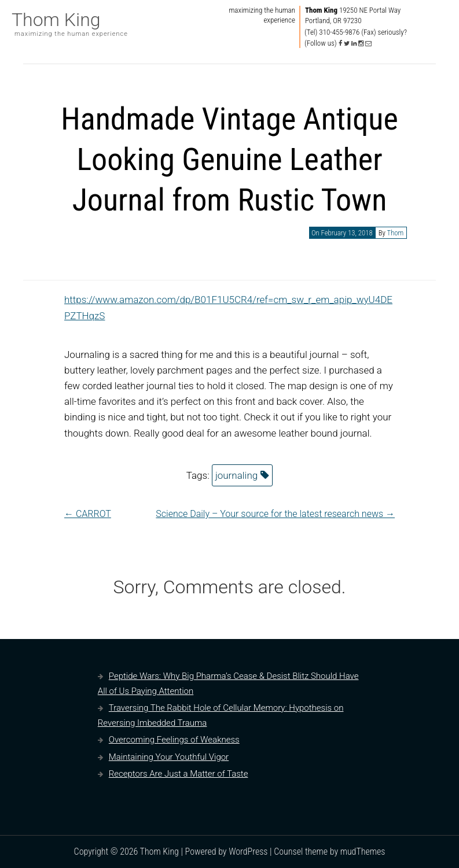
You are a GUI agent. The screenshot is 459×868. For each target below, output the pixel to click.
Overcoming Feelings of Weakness (174, 740)
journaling (236, 475)
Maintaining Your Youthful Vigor (169, 757)
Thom (395, 233)
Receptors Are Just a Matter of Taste (179, 774)
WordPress (248, 852)
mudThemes (363, 852)
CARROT (88, 514)
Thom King (56, 20)
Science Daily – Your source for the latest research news (275, 514)
